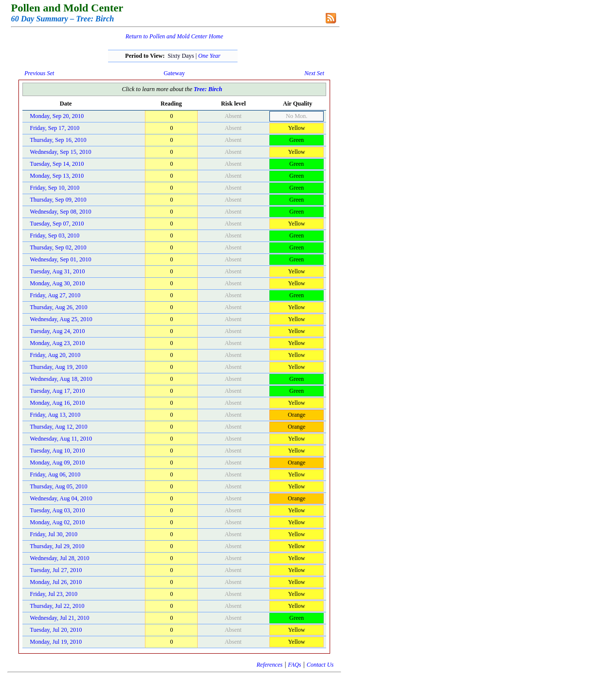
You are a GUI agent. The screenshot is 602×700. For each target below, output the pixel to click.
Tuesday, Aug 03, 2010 (57, 510)
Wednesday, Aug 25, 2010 (61, 319)
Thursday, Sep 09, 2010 (58, 200)
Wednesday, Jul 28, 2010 (60, 558)
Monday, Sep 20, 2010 (57, 116)
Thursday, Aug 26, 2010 (59, 307)
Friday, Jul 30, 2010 (54, 534)
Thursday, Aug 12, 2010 (59, 427)
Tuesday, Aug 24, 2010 (57, 331)
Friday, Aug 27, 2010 (55, 295)
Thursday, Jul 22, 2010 (57, 606)
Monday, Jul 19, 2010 (56, 642)
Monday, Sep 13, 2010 (57, 176)
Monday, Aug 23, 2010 (57, 343)
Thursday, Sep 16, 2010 (58, 140)
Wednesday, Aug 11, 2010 (61, 439)
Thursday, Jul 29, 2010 (57, 546)
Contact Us (320, 665)
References (269, 665)
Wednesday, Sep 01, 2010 (60, 259)
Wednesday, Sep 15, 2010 (60, 152)
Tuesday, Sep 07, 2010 (57, 224)
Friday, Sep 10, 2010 (55, 188)
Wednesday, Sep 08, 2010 (60, 212)
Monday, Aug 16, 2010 (57, 403)
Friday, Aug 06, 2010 (55, 474)
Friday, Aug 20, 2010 (55, 355)
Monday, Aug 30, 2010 (57, 283)
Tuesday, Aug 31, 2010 (57, 271)
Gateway (175, 73)
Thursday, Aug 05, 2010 (59, 486)
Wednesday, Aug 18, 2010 (61, 379)
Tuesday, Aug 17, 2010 (57, 391)
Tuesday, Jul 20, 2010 (56, 630)
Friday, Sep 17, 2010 (55, 128)
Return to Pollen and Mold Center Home (174, 36)
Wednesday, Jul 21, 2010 (60, 618)
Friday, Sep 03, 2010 (55, 235)
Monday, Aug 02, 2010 (57, 522)
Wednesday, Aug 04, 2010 (61, 498)
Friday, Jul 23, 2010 (54, 594)
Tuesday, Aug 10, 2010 (57, 451)
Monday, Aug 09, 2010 (57, 463)
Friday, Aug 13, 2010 (55, 415)
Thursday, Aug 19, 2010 (59, 367)
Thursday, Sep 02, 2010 (58, 247)
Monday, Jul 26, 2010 (56, 582)
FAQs (294, 665)
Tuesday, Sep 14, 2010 (57, 164)
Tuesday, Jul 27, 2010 (56, 570)
